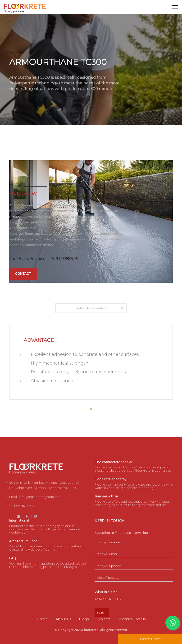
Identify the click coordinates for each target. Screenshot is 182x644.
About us (63, 619)
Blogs (84, 619)
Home (42, 619)
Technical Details (132, 619)
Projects (104, 619)
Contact (23, 274)
